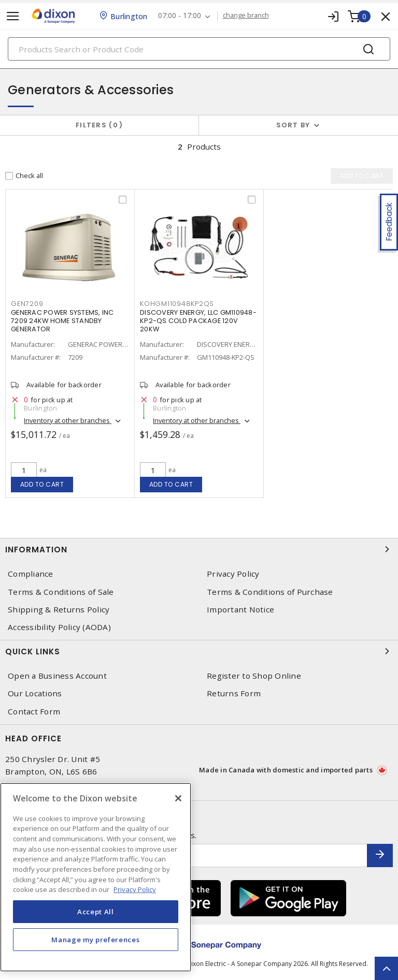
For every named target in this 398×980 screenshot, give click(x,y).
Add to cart (42, 484)
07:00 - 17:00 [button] (180, 16)
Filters (99, 125)
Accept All (96, 912)
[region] (96, 877)
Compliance (31, 574)
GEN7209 (27, 304)
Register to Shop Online (254, 676)
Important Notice (240, 610)
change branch (246, 16)
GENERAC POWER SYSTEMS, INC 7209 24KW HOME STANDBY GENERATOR (62, 321)
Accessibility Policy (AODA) (59, 627)
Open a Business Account (57, 676)
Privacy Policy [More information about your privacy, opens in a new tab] (135, 889)
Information (199, 549)
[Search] (199, 49)
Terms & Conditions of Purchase (270, 592)
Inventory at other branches (68, 420)
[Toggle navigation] (13, 16)
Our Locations (35, 693)
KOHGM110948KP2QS (177, 304)
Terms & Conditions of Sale (61, 592)
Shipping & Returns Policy (59, 610)
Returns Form (234, 693)
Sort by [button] (293, 125)
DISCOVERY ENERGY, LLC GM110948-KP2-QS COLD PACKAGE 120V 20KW (198, 321)
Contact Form (34, 712)
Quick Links (199, 651)
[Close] (178, 798)
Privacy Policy (233, 574)
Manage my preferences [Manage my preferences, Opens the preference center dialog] (95, 940)
